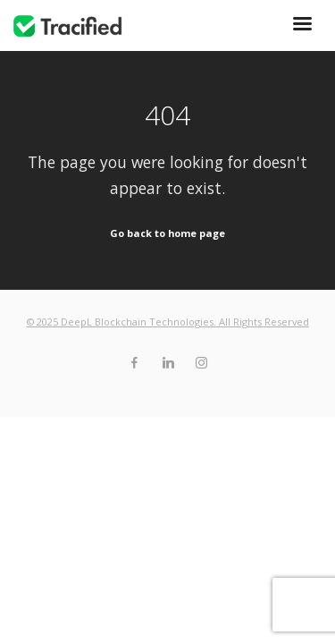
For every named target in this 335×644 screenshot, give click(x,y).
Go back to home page (167, 233)
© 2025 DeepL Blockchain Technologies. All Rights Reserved (168, 322)
